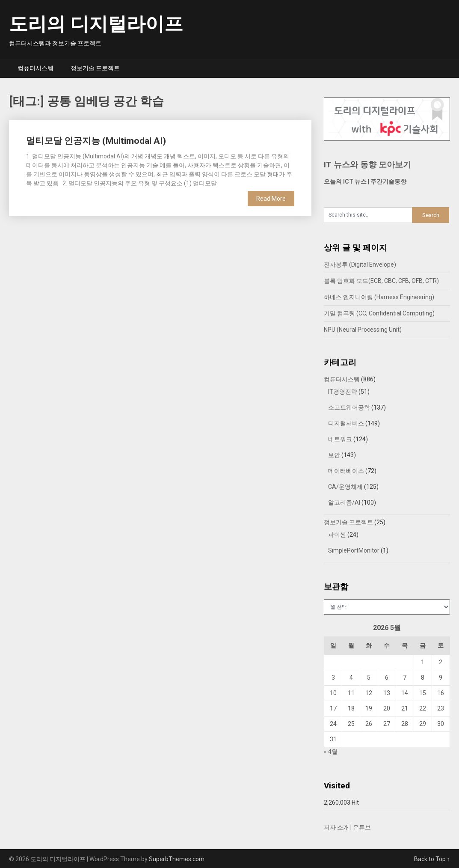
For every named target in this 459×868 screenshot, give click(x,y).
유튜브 (362, 827)
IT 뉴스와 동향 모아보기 (367, 165)
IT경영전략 (343, 392)
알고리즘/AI (344, 502)
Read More (271, 199)
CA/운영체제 (345, 487)
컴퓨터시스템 (36, 68)
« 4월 (331, 752)
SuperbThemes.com (177, 859)
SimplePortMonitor (354, 550)
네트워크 (340, 439)
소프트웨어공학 (349, 407)
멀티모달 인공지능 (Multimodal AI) (96, 141)
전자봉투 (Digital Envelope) (360, 265)
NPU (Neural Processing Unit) (363, 330)
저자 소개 (336, 827)
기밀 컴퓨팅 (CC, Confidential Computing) (379, 313)
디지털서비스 (346, 423)
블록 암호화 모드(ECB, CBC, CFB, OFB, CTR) (381, 281)
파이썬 (337, 535)
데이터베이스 (346, 471)
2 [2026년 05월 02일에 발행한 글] (441, 662)
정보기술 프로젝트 (95, 68)
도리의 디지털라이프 (96, 24)
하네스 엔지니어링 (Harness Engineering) (379, 297)
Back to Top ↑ (432, 859)
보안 (334, 455)
